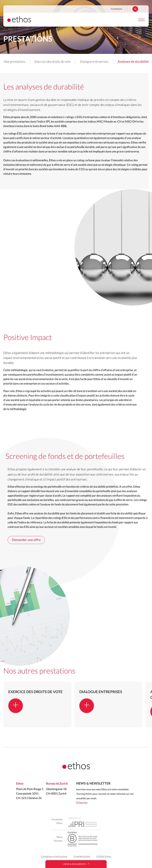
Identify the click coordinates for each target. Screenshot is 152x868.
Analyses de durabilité (133, 62)
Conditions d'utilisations (54, 857)
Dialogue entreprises (94, 62)
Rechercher (135, 9)
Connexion (116, 9)
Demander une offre (26, 540)
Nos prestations (15, 62)
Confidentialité (82, 857)
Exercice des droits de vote (53, 62)
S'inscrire (82, 803)
